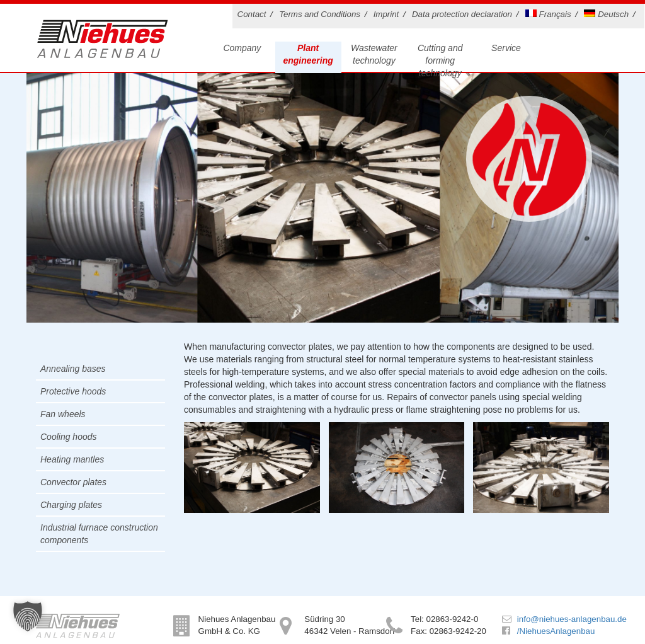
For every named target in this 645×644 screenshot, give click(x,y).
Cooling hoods (69, 437)
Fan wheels (63, 414)
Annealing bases (73, 369)
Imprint (386, 14)
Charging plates (71, 505)
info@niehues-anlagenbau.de (572, 619)
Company (242, 48)
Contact (252, 14)
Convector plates (73, 482)
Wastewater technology (374, 54)
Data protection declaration (462, 14)
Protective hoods (73, 391)
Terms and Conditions (320, 14)
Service (506, 48)
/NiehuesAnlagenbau (556, 631)
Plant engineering (308, 54)
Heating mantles (72, 459)
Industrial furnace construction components (99, 534)
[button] (28, 616)
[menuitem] (551, 16)
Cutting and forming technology (440, 60)
